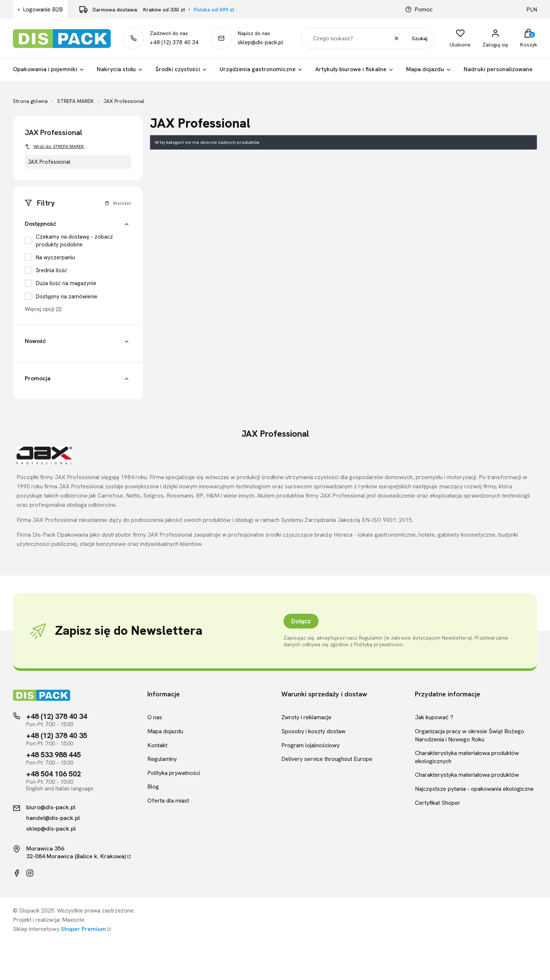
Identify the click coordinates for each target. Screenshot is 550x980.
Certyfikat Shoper (438, 803)
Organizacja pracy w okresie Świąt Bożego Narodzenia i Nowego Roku (470, 735)
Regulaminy (162, 759)
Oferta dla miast (168, 801)
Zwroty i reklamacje (306, 717)
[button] (127, 225)
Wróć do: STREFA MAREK (54, 146)
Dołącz (301, 621)
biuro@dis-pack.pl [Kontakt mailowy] (51, 807)
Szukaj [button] (420, 38)
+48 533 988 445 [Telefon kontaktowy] (54, 755)
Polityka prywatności (174, 773)
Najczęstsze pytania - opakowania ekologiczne (474, 789)
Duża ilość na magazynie (66, 283)
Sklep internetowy (59, 929)
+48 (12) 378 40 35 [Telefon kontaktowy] (57, 735)
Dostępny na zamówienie (67, 297)
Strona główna (30, 101)
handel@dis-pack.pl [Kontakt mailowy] (53, 818)
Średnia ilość (51, 270)
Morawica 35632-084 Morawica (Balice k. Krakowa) (76, 853)
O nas (155, 717)
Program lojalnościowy (310, 745)
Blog (153, 787)
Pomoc (419, 9)
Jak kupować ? (434, 717)
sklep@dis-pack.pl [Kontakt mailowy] (51, 829)
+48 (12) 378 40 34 (174, 42)
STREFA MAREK (75, 101)
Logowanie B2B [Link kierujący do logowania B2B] (43, 9)
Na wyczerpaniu (55, 257)
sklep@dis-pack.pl (260, 42)
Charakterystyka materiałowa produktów (467, 775)
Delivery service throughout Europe (327, 759)
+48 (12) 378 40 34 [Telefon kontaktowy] (57, 716)
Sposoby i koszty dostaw (313, 731)
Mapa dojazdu (165, 731)
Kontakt (157, 745)
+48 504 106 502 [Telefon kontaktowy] (54, 774)
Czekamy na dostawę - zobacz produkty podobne (74, 240)
